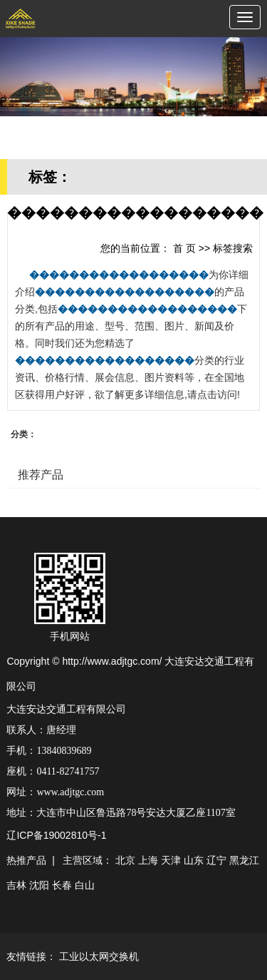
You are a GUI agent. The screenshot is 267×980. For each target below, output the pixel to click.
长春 (62, 885)
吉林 (16, 885)
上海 (148, 860)
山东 (194, 860)
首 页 (184, 248)
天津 (171, 860)
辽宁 (216, 860)
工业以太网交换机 (99, 956)
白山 (85, 885)
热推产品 (26, 860)
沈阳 (39, 885)
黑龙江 (244, 860)
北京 (125, 860)
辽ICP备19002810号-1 (56, 835)
